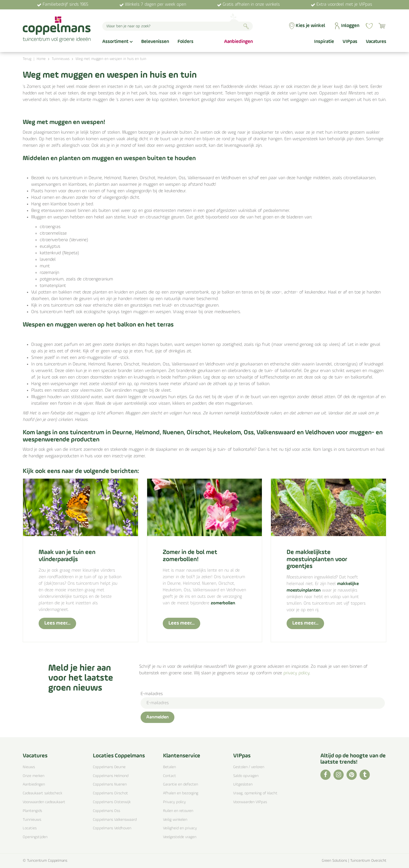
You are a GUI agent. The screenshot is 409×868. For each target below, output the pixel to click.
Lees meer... (57, 623)
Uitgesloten (243, 785)
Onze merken (34, 776)
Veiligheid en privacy (180, 828)
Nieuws (29, 767)
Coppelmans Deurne (109, 767)
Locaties (30, 828)
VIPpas (242, 756)
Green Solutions (334, 861)
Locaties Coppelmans (119, 756)
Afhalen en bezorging (181, 793)
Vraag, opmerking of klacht (255, 793)
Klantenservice (182, 756)
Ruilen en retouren (178, 811)
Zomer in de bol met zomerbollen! (190, 556)
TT (365, 775)
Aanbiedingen (34, 785)
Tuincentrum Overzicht (368, 861)
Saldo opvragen (246, 776)
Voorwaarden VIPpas (250, 802)
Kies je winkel (310, 26)
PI (352, 775)
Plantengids (32, 811)
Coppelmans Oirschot (110, 793)
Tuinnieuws (32, 820)
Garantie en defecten (180, 785)
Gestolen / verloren (249, 767)
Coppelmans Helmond (111, 776)
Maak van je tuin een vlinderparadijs (67, 556)
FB (325, 775)
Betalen (169, 767)
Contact (170, 776)
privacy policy (296, 673)
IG (339, 775)
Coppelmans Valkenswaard (115, 820)
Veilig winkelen (175, 820)
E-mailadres (152, 694)
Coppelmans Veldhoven (112, 828)
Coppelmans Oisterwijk (112, 802)
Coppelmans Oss (107, 811)
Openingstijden (35, 837)
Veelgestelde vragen (180, 837)
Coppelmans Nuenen (110, 785)
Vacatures (35, 756)
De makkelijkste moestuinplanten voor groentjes (317, 559)
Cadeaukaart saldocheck (42, 793)
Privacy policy (174, 802)
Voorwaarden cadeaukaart (44, 802)
